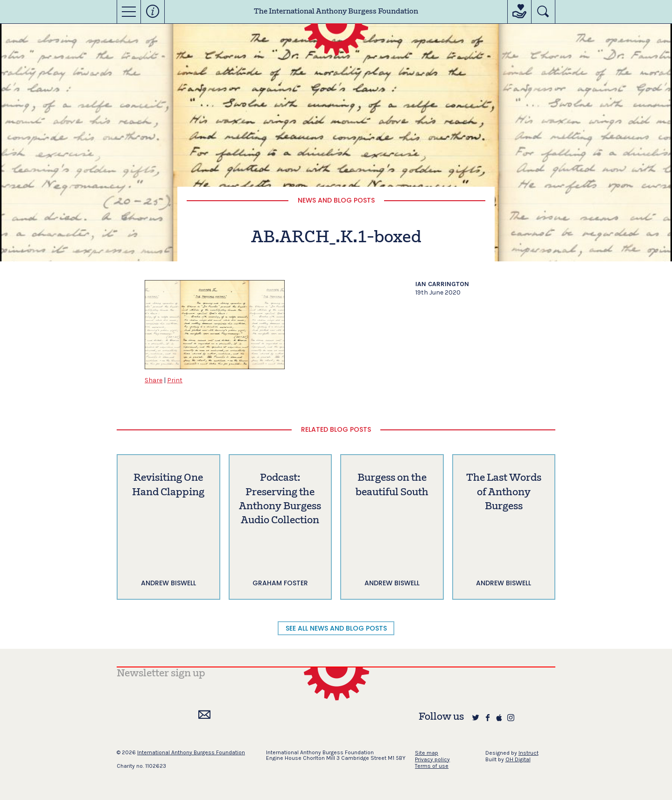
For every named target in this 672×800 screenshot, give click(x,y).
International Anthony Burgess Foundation (191, 752)
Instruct (528, 753)
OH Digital (518, 759)
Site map (427, 753)
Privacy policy (432, 759)
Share (154, 380)
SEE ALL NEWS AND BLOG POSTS (336, 628)
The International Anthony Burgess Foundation (336, 12)
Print (175, 380)
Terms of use (432, 766)
